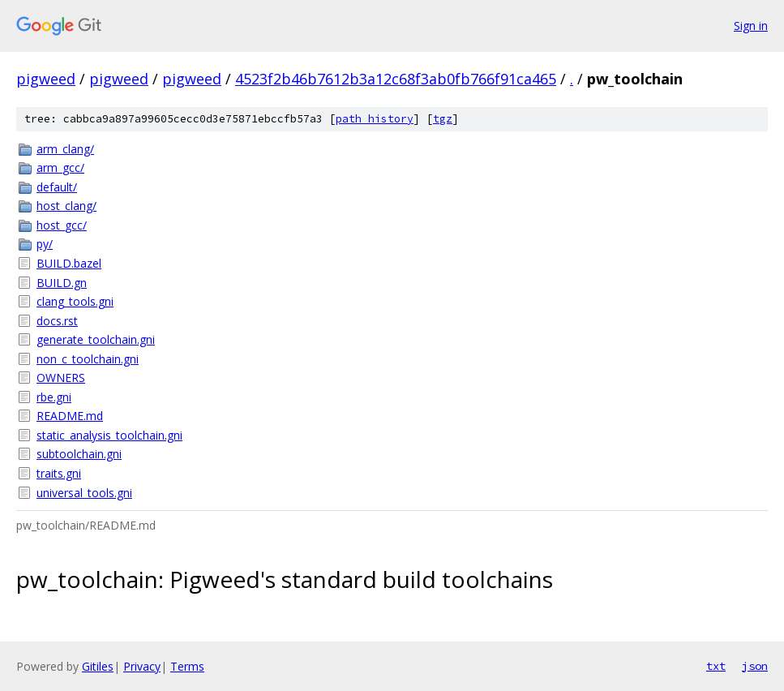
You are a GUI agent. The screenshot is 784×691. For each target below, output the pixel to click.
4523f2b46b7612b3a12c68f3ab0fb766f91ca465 (396, 79)
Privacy (142, 666)
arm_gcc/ (60, 167)
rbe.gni (54, 397)
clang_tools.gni (75, 301)
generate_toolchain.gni (96, 339)
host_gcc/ (62, 225)
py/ (45, 244)
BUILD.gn (62, 283)
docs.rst (57, 321)
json (755, 666)
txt (716, 666)
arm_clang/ (65, 149)
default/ (57, 187)
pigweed (46, 79)
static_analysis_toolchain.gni (109, 435)
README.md (70, 416)
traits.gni (59, 473)
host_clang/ (66, 206)
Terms (187, 666)
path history (375, 119)
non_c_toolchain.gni (88, 359)
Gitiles (98, 666)
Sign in (751, 26)
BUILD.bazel (69, 263)
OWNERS (61, 378)
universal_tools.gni (84, 493)
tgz (443, 119)
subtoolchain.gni (79, 454)
